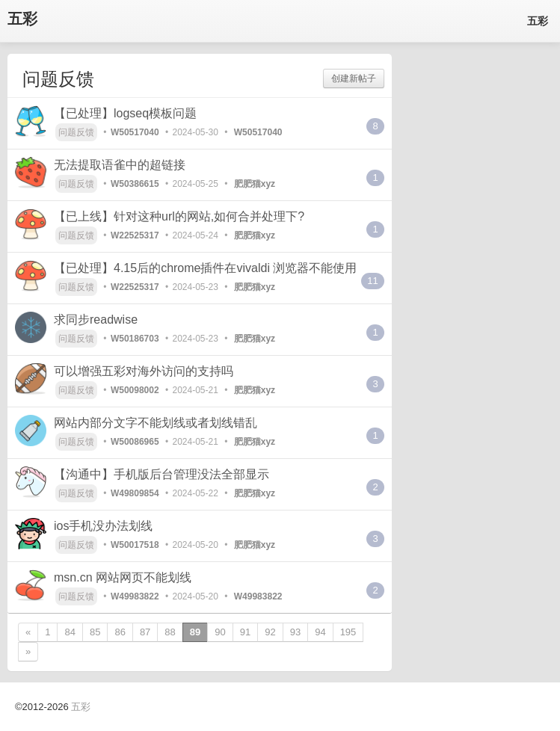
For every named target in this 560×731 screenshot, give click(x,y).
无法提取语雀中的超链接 (120, 165)
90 (220, 632)
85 (95, 632)
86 (120, 632)
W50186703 (135, 339)
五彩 (22, 19)
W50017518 (135, 545)
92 (270, 632)
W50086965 (135, 442)
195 (348, 632)
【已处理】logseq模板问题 (125, 113)
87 (145, 632)
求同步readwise (96, 320)
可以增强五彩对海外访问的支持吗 (144, 371)
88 (170, 632)
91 (245, 632)
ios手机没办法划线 (103, 526)
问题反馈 (76, 132)
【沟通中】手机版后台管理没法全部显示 (161, 474)
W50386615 (135, 184)
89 (195, 632)
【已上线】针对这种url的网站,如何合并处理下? (179, 216)
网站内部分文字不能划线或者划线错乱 (156, 423)
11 (372, 281)
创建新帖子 (354, 78)
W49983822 (135, 596)
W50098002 (135, 390)
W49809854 (135, 493)
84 (70, 632)
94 (320, 632)
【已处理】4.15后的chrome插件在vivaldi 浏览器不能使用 (205, 268)
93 (295, 632)
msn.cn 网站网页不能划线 (123, 577)
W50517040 (135, 132)
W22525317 (135, 235)
